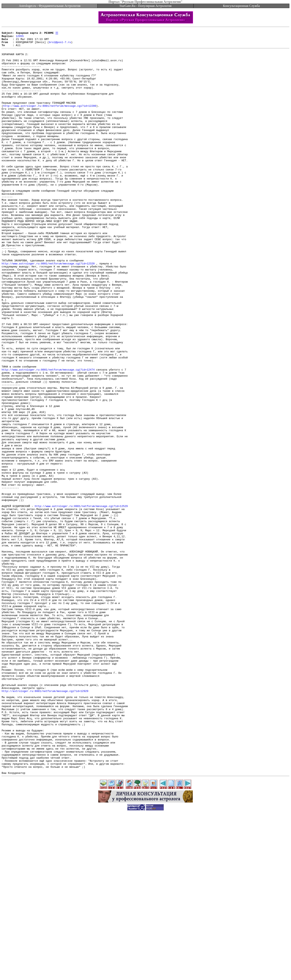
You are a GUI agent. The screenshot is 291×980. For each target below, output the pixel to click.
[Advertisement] (145, 971)
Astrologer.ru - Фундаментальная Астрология (50, 6)
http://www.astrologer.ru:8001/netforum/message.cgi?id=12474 (48, 437)
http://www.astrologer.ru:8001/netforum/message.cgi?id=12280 (50, 121)
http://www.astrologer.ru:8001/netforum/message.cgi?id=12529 (81, 601)
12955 (20, 38)
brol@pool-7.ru (60, 45)
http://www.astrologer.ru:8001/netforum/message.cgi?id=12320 (48, 310)
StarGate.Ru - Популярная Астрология (145, 6)
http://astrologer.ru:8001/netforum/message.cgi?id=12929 (45, 823)
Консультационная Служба (241, 6)
